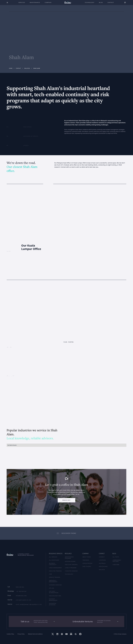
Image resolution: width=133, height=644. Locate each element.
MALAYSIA (102, 570)
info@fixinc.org (21, 596)
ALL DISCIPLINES (54, 560)
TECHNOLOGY (69, 574)
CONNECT (102, 557)
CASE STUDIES (87, 566)
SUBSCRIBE (116, 565)
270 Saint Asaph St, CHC (24, 600)
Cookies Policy (10, 634)
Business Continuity (53, 564)
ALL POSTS (116, 557)
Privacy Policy (21, 634)
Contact (111, 2)
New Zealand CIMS (55, 596)
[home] (68, 2)
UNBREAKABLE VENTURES (117, 561)
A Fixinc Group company (120, 634)
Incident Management (53, 600)
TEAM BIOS (86, 560)
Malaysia (27, 68)
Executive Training (55, 571)
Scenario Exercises (55, 585)
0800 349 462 (20, 587)
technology (90, 2)
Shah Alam (37, 68)
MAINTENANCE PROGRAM (69, 558)
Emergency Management (53, 581)
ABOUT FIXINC (87, 557)
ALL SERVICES (53, 557)
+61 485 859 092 (21, 591)
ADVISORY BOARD (70, 561)
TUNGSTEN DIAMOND (71, 571)
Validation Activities (53, 604)
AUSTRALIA (102, 563)
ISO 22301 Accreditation (54, 592)
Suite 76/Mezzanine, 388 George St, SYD (29, 604)
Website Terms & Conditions (35, 634)
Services (22, 2)
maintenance (35, 2)
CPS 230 (52, 588)
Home (11, 68)
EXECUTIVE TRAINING (71, 565)
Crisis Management (55, 568)
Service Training (55, 577)
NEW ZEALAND (103, 566)
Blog (101, 2)
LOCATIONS (102, 560)
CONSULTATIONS (87, 563)
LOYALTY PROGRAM (71, 568)
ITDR (51, 574)
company (48, 2)
